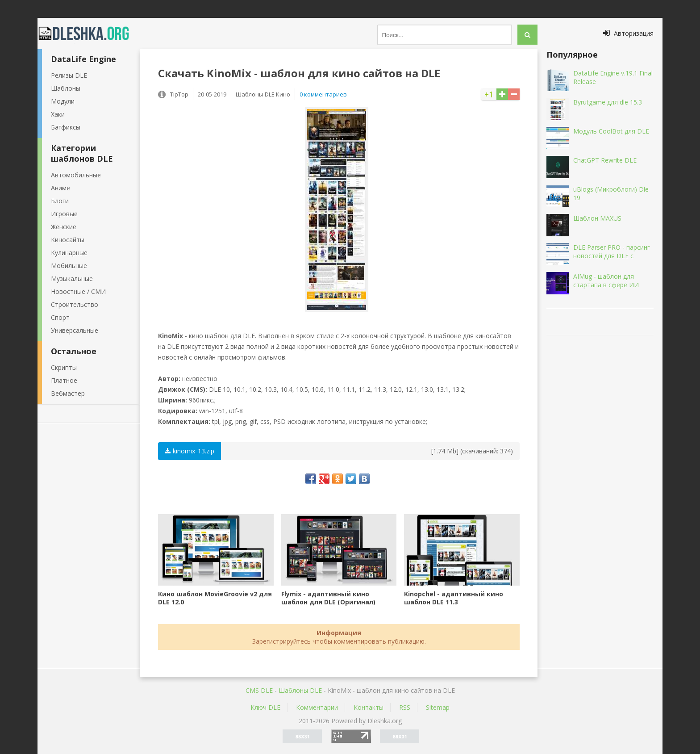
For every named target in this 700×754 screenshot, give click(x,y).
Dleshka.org (89, 34)
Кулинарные (69, 253)
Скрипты (64, 367)
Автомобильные (76, 175)
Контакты (369, 707)
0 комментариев (323, 94)
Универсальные (75, 330)
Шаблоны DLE (300, 690)
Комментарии (317, 707)
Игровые (64, 214)
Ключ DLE (265, 707)
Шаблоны (66, 88)
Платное (64, 380)
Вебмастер (68, 393)
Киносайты (68, 240)
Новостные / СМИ (78, 291)
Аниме (60, 188)
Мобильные (69, 266)
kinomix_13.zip (190, 451)
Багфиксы (66, 127)
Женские (64, 227)
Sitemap (438, 707)
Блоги (60, 201)
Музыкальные (72, 279)
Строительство (75, 304)
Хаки (58, 114)
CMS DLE (259, 690)
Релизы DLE (69, 75)
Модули (63, 101)
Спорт (60, 317)
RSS (405, 707)
